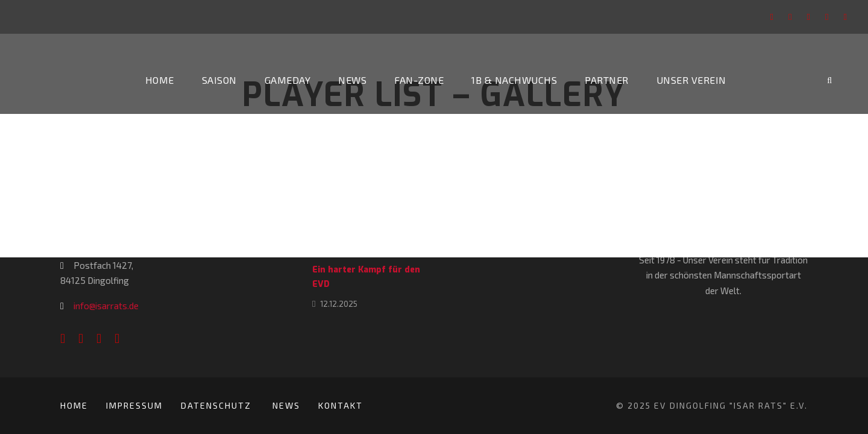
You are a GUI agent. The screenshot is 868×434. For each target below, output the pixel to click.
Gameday (288, 80)
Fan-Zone (419, 80)
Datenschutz (218, 405)
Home (160, 80)
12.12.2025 (339, 304)
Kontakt (341, 405)
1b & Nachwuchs (514, 80)
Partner (607, 80)
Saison (219, 80)
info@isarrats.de (106, 306)
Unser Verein (691, 80)
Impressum (134, 405)
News (352, 80)
